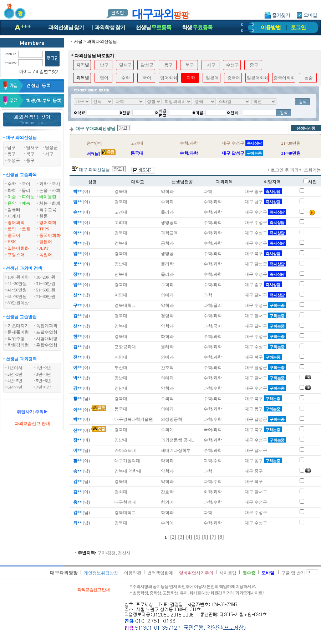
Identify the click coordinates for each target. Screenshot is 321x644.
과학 (44, 184)
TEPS (44, 229)
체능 (44, 203)
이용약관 (133, 573)
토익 (12, 229)
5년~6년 (44, 381)
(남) (81, 243)
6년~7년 (15, 387)
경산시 (124, 553)
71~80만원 (46, 296)
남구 (104, 65)
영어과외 (16, 223)
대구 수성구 (265, 212)
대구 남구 (263, 202)
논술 (44, 190)
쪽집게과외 (47, 326)
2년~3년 (15, 374)
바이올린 (48, 197)
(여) (81, 191)
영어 (104, 78)
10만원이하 (18, 277)
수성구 (233, 65)
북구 (190, 65)
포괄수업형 (47, 332)
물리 (26, 190)
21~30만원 (17, 284)
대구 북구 (263, 254)
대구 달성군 (265, 264)
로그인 (298, 28)
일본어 (46, 242)
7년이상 (44, 387)
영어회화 (48, 223)
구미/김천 (106, 553)
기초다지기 (18, 326)
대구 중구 (263, 191)
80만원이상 (18, 303)
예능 (26, 203)
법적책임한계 (160, 573)
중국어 (14, 235)
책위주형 (16, 339)
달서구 (126, 65)
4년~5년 (15, 381)
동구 (168, 65)
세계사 (14, 216)
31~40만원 (46, 284)
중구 (254, 65)
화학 (12, 190)
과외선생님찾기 (66, 28)
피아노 (28, 197)
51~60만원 (46, 290)
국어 (26, 184)
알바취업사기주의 (196, 573)
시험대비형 (47, 339)
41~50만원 (17, 290)
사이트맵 (228, 573)
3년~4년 (44, 374)
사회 (56, 190)
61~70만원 (17, 296)
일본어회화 (18, 248)
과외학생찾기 (110, 28)
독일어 (46, 255)
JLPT (44, 248)
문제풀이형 (18, 332)
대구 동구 (263, 409)
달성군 (147, 65)
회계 (56, 203)
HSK (12, 242)
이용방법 (271, 28)
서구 (211, 65)
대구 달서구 (265, 295)
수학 (12, 184)
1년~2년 (44, 368)
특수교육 (48, 210)
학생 (197, 28)
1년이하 (15, 368)
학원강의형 (18, 345)
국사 (56, 184)
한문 (44, 216)
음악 (12, 203)
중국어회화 (50, 235)
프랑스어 (16, 255)
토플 (26, 229)
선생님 (154, 28)
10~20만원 (46, 277)
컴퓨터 (14, 210)
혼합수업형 (47, 345)
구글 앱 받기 (293, 573)
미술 (12, 197)
